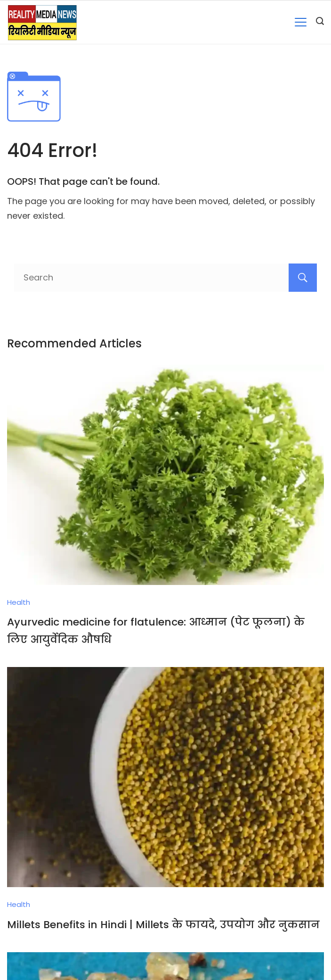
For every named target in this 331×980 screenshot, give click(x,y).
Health (19, 602)
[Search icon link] (320, 22)
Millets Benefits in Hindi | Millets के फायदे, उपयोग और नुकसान (163, 925)
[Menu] (301, 22)
